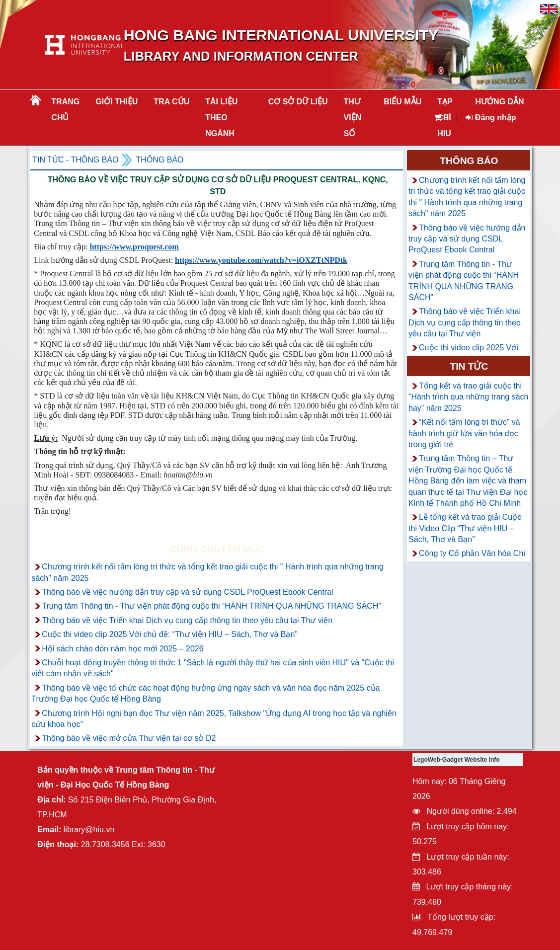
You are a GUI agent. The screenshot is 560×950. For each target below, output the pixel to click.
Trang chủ (65, 110)
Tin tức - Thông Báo (75, 160)
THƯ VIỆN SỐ (353, 118)
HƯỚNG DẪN (500, 102)
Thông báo (160, 160)
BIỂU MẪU (402, 102)
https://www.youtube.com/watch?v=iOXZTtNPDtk (261, 260)
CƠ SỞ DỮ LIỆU (298, 102)
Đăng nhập (491, 118)
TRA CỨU (171, 102)
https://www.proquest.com (134, 247)
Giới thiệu (117, 102)
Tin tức (469, 366)
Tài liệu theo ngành (221, 118)
